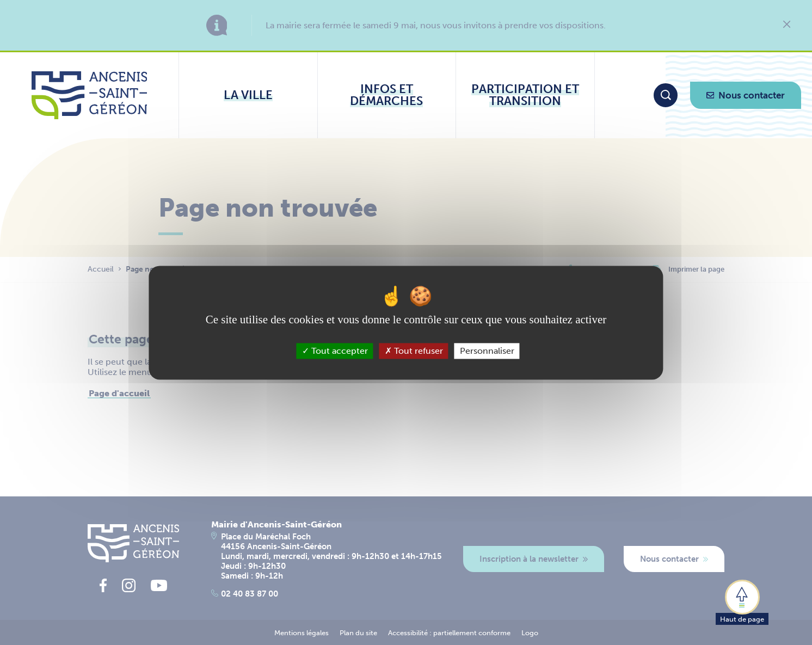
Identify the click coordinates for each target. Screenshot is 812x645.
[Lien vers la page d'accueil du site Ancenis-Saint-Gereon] (90, 95)
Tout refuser (414, 351)
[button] (742, 601)
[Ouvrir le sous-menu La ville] (248, 95)
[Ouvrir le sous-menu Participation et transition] (525, 95)
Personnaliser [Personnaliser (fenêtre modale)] (487, 351)
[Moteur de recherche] (666, 95)
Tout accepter (335, 351)
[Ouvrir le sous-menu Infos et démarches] (387, 95)
